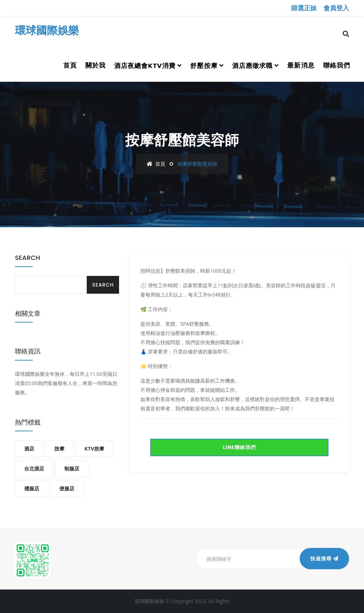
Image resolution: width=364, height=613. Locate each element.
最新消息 (301, 65)
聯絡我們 (337, 65)
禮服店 (32, 489)
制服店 (72, 469)
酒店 (29, 449)
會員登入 (336, 8)
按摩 (59, 449)
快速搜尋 (324, 559)
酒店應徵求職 (252, 66)
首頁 (70, 65)
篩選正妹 (304, 8)
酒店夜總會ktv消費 (145, 66)
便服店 (67, 489)
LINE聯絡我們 (239, 447)
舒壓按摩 (204, 66)
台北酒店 (34, 469)
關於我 (95, 65)
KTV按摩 (94, 449)
